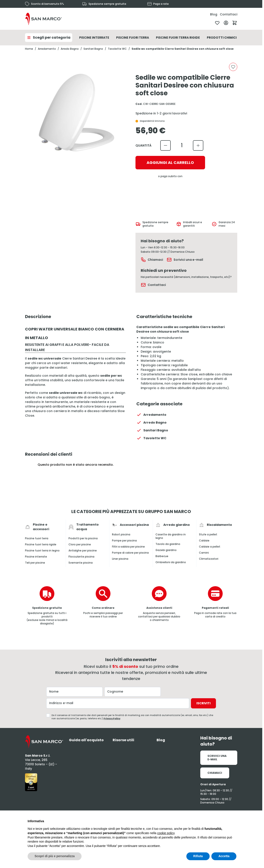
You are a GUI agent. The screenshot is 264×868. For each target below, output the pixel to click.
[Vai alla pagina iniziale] (43, 19)
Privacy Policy (112, 719)
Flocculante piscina (81, 557)
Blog (214, 14)
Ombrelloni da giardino (171, 562)
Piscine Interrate (94, 38)
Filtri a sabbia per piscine (128, 547)
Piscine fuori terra (37, 538)
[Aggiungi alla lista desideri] (233, 67)
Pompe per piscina (124, 541)
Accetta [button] (224, 856)
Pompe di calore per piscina (130, 553)
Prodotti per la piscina (83, 538)
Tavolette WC (117, 49)
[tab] (87, 740)
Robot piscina (121, 534)
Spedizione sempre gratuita (107, 4)
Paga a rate (161, 4)
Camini (204, 553)
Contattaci (229, 14)
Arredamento (47, 49)
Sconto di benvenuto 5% (48, 4)
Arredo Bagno (70, 49)
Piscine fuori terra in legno (42, 551)
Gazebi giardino (166, 550)
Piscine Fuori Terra (133, 38)
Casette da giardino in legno (171, 536)
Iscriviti (203, 703)
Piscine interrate (36, 557)
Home (29, 49)
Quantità (144, 145)
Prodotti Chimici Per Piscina (231, 38)
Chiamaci (152, 260)
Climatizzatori (209, 559)
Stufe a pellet (208, 534)
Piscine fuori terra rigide (41, 545)
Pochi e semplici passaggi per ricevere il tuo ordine (103, 615)
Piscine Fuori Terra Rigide (178, 38)
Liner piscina (120, 559)
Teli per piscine (35, 563)
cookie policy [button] (166, 833)
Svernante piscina (81, 563)
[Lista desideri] (217, 23)
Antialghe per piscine (83, 551)
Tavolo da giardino (168, 544)
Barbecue (162, 556)
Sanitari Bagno (93, 49)
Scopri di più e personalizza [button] (55, 856)
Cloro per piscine (80, 545)
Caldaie (204, 541)
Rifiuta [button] (198, 856)
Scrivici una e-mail (185, 260)
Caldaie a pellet (210, 547)
